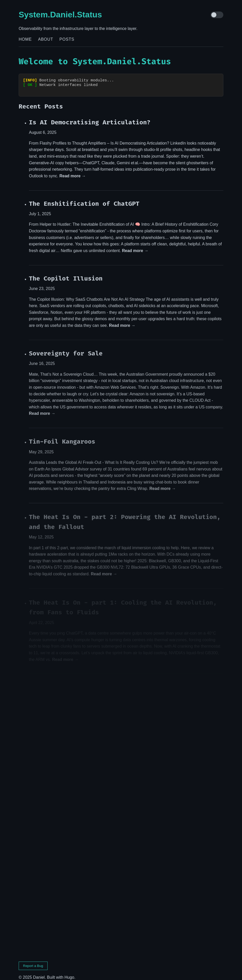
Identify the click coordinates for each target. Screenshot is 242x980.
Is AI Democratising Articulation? (90, 118)
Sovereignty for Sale (66, 350)
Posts (67, 39)
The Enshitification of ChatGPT (84, 199)
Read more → (73, 171)
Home (25, 39)
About (46, 39)
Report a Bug (33, 961)
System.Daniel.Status (60, 15)
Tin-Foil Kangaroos (62, 438)
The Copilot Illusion (66, 274)
